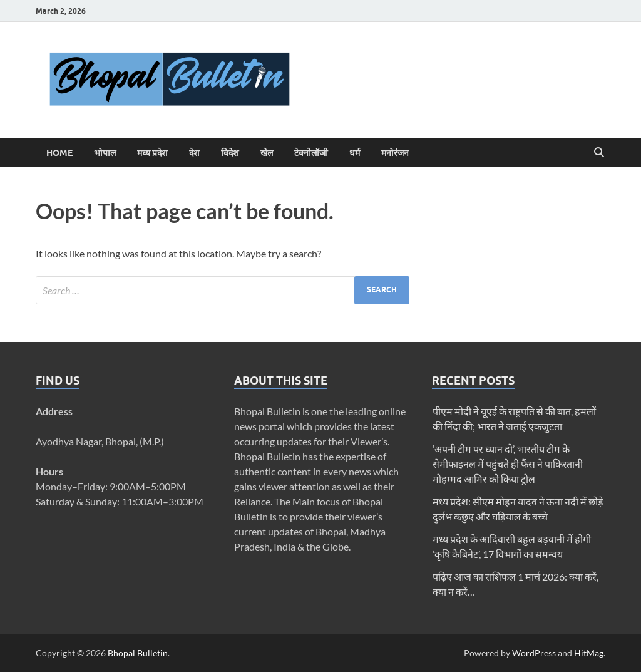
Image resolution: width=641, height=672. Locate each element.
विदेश (230, 153)
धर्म (355, 153)
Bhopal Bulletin (138, 653)
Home (59, 153)
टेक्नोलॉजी (311, 153)
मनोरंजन (395, 153)
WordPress (534, 653)
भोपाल (105, 153)
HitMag (589, 653)
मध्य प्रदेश (152, 153)
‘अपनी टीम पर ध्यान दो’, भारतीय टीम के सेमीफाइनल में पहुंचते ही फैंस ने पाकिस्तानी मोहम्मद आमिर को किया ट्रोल (508, 464)
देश (194, 153)
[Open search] (599, 153)
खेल (267, 153)
